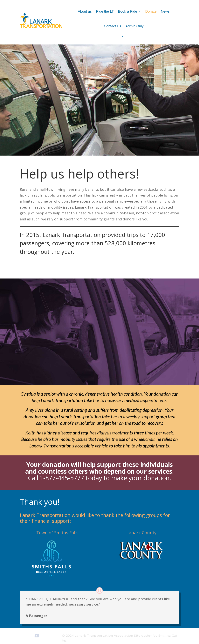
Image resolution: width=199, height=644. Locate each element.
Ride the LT (105, 11)
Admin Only (135, 26)
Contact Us (112, 26)
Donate (151, 11)
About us (85, 11)
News (165, 11)
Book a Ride (127, 11)
